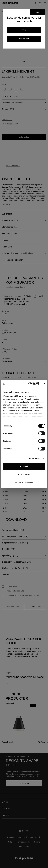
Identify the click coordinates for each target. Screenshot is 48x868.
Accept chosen (24, 474)
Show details (35, 459)
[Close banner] (44, 384)
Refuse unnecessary (24, 482)
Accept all (24, 466)
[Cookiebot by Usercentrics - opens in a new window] (29, 384)
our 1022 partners (18, 396)
